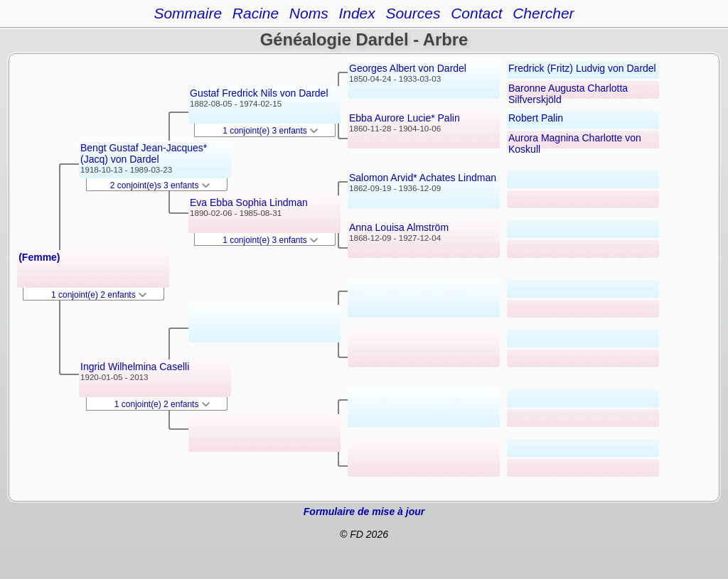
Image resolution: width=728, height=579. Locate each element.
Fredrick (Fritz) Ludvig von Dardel (582, 68)
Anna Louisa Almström (399, 227)
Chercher (543, 13)
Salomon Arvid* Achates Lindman (423, 178)
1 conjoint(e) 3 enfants (270, 131)
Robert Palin (536, 118)
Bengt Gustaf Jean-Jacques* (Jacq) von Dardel (144, 153)
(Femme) (39, 257)
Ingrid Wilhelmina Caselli (135, 367)
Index (357, 13)
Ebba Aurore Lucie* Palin (405, 118)
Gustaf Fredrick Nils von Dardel (259, 93)
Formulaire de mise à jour (364, 512)
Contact (476, 13)
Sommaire (188, 13)
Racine (256, 13)
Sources (413, 13)
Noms (309, 13)
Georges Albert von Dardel (408, 68)
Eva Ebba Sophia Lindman (249, 202)
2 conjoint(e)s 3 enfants (160, 185)
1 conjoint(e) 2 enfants (99, 295)
